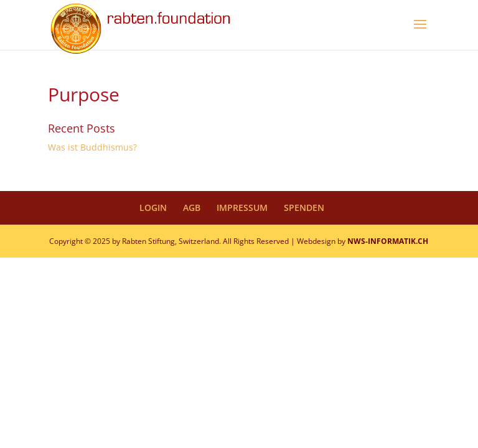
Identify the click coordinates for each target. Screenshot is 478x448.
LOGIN (153, 208)
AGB (192, 208)
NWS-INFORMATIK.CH (388, 241)
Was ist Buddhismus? (92, 147)
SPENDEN (304, 208)
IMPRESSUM (242, 208)
